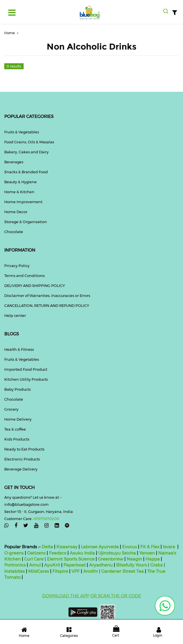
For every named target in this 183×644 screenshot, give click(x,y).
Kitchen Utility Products (26, 379)
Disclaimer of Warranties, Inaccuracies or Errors (47, 295)
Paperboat (75, 565)
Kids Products (17, 439)
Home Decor (16, 212)
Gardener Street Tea (123, 571)
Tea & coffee (15, 429)
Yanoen (147, 553)
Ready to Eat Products (24, 449)
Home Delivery (18, 419)
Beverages (14, 162)
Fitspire (60, 571)
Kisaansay (67, 547)
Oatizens (36, 553)
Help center (15, 315)
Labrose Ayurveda (100, 547)
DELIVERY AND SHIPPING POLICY (35, 286)
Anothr (91, 571)
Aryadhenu (101, 565)
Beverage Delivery (21, 469)
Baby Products (18, 389)
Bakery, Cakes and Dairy (26, 152)
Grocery (11, 409)
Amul (34, 565)
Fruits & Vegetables (22, 132)
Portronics (15, 565)
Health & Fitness (19, 349)
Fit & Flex (150, 547)
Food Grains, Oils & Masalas (29, 142)
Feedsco (57, 553)
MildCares (39, 571)
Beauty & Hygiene (20, 182)
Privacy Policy (17, 266)
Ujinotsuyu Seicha (117, 553)
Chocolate (14, 232)
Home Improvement (23, 202)
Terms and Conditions (24, 276)
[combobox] (165, 11)
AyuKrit (52, 565)
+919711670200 (46, 519)
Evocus (129, 547)
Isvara (169, 547)
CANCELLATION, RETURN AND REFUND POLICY (47, 305)
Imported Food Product (26, 369)
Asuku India (82, 553)
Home (12, 33)
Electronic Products (22, 459)
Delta (47, 547)
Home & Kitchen (19, 192)
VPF (76, 571)
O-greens (14, 553)
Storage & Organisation (26, 222)
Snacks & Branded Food (26, 172)
